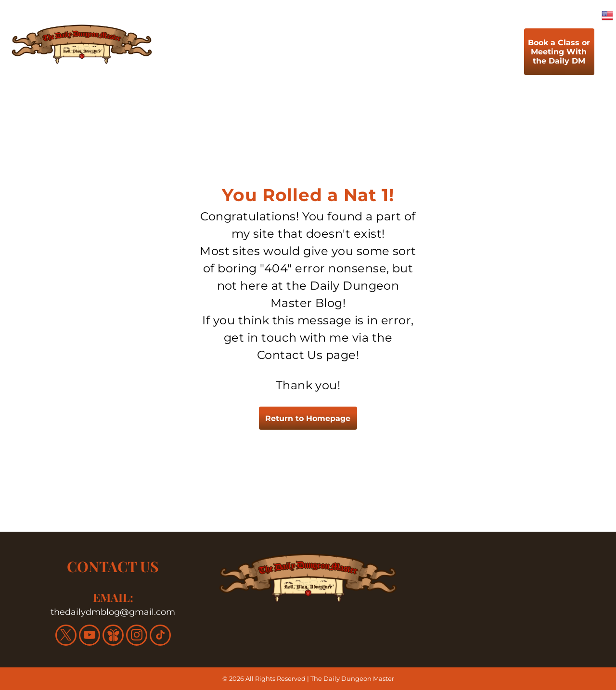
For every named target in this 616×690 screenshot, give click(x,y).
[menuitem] (218, 54)
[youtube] (90, 636)
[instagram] (137, 636)
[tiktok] (160, 636)
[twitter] (66, 636)
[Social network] (113, 636)
